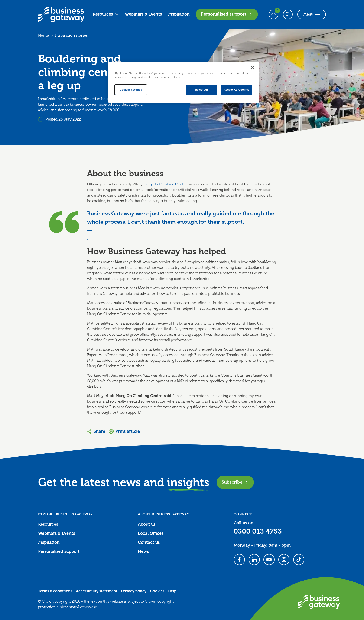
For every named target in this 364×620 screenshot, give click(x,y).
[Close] (253, 68)
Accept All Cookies (236, 90)
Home (43, 36)
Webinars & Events (143, 14)
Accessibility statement (97, 591)
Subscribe (235, 482)
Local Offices (151, 533)
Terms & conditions (55, 591)
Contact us (149, 542)
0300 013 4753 (258, 531)
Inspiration (179, 14)
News (143, 551)
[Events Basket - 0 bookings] (273, 14)
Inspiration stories (71, 36)
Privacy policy (134, 591)
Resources (106, 14)
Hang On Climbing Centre (165, 184)
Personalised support (227, 14)
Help (172, 591)
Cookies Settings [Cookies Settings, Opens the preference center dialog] (131, 90)
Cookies (157, 591)
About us (147, 524)
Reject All (202, 90)
